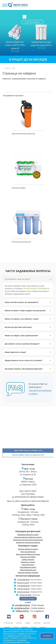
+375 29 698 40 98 (23, 586)
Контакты (37, 623)
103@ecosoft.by (22, 611)
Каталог (19, 623)
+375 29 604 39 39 (23, 580)
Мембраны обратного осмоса (28, 535)
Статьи (16, 627)
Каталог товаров (32, 22)
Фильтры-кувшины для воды (28, 572)
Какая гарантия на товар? (28, 352)
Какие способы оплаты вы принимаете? (28, 302)
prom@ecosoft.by (23, 605)
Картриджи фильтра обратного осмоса (28, 537)
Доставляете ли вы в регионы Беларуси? (28, 344)
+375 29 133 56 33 (23, 589)
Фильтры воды (19, 188)
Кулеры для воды (28, 559)
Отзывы (43, 627)
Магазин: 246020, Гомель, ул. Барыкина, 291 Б (28, 455)
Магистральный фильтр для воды (28, 554)
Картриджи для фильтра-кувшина (28, 542)
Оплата (34, 627)
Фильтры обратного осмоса (28, 549)
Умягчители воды (28, 565)
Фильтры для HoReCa (28, 557)
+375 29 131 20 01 (23, 583)
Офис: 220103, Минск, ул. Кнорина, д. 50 (28, 450)
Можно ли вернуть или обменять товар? (28, 319)
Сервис (28, 623)
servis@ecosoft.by (22, 608)
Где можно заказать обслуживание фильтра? (28, 369)
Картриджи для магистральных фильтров (28, 540)
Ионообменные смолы (28, 567)
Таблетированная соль (28, 570)
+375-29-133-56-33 (30, 288)
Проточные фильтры (21, 242)
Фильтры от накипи (28, 562)
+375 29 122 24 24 (23, 592)
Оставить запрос (28, 599)
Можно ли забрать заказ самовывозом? (28, 336)
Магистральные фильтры (23, 134)
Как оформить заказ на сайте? (28, 279)
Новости (7, 627)
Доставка (47, 623)
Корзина (25, 627)
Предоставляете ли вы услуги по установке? (28, 361)
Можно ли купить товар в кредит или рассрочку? (28, 311)
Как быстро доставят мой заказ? (28, 327)
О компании (9, 623)
